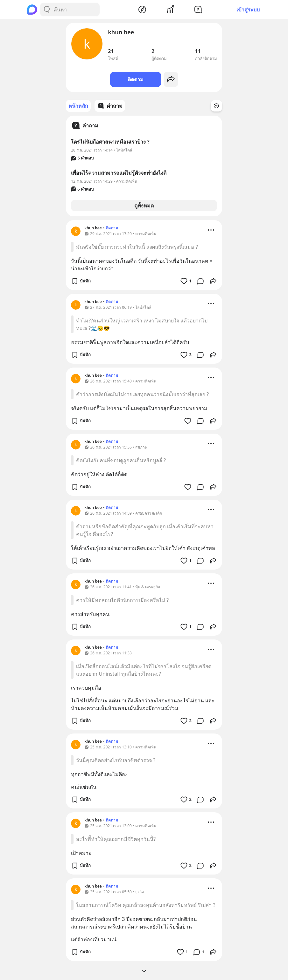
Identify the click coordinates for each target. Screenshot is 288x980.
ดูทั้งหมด (144, 206)
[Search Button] (47, 10)
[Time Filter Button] (216, 106)
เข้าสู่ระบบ (248, 10)
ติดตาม (136, 79)
